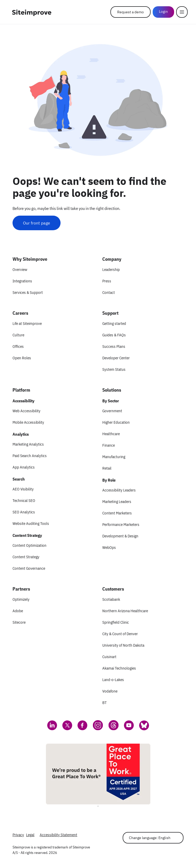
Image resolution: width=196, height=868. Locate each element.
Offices (18, 346)
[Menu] (182, 12)
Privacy (18, 835)
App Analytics (24, 467)
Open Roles (22, 358)
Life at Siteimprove (27, 323)
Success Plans (114, 346)
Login (163, 11)
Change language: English (150, 838)
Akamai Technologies (119, 668)
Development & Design (120, 536)
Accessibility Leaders (119, 490)
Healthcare (111, 434)
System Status (114, 369)
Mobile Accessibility (28, 422)
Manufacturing (114, 457)
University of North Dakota (123, 645)
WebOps (109, 547)
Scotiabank (111, 599)
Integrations (22, 281)
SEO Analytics (24, 512)
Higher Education (116, 422)
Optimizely (21, 599)
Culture (18, 335)
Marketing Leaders (117, 502)
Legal (30, 835)
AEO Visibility (23, 489)
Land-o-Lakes (113, 680)
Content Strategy (26, 557)
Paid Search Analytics (30, 456)
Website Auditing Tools (31, 523)
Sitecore (19, 622)
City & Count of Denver (120, 634)
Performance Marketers (121, 524)
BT (105, 703)
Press (107, 281)
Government (112, 411)
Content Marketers (117, 513)
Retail (107, 468)
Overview (20, 269)
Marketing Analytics (28, 444)
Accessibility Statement (58, 835)
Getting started (114, 323)
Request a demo (130, 12)
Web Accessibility (26, 411)
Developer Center (116, 358)
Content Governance (29, 568)
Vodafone (110, 691)
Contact (109, 292)
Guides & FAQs (114, 335)
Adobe (18, 611)
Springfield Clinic (116, 622)
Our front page (37, 223)
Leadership (111, 269)
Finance (109, 445)
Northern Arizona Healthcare (125, 611)
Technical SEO (24, 500)
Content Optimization (29, 545)
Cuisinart (109, 657)
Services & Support (28, 292)
